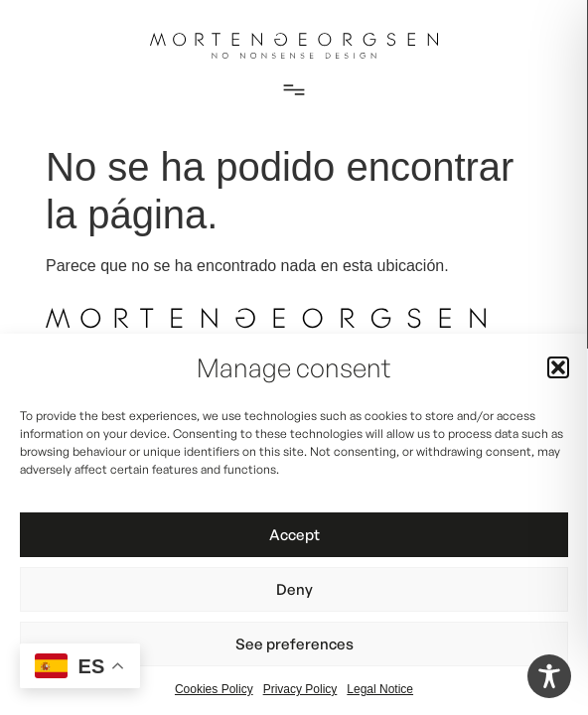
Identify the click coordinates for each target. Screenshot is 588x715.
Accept (294, 535)
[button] (558, 367)
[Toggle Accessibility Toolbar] (549, 676)
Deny (294, 589)
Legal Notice (380, 689)
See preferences (294, 644)
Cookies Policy (214, 689)
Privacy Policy (300, 689)
